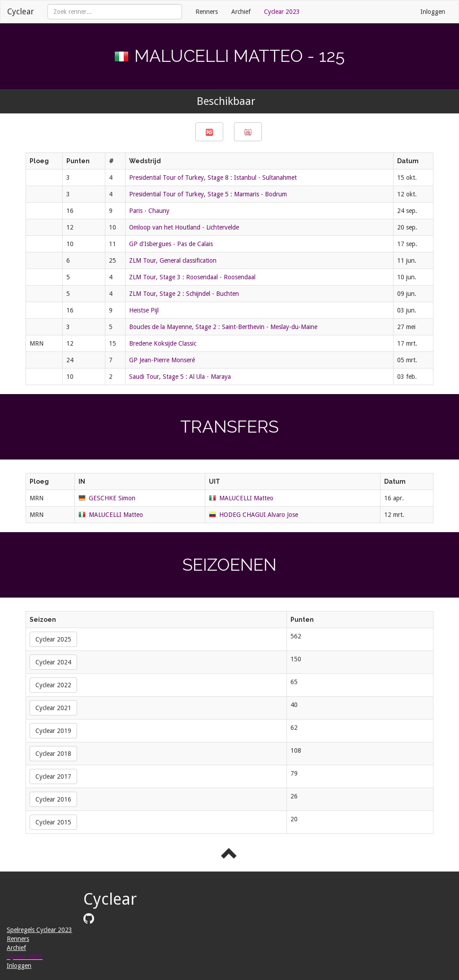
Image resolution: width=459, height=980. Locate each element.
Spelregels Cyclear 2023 (39, 930)
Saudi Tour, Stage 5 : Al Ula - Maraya (180, 377)
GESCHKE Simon (112, 498)
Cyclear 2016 (53, 799)
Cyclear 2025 (53, 639)
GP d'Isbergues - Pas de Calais (171, 244)
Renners (207, 12)
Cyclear (21, 11)
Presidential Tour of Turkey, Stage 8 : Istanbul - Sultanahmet (213, 178)
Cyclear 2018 (53, 754)
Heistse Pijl (144, 310)
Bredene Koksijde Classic (163, 343)
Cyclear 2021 (53, 708)
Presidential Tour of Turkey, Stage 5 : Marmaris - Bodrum (208, 194)
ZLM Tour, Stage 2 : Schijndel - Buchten (184, 294)
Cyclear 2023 (282, 12)
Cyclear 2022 (53, 685)
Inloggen (433, 12)
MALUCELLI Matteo (246, 498)
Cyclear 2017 (53, 776)
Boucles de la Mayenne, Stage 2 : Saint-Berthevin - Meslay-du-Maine (223, 327)
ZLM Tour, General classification (173, 260)
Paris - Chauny (149, 211)
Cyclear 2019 (53, 731)
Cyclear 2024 (53, 662)
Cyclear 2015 (53, 822)
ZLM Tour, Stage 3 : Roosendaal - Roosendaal (192, 277)
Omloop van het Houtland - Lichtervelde (184, 227)
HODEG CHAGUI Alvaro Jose (259, 515)
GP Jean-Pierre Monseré (162, 360)
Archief (241, 12)
